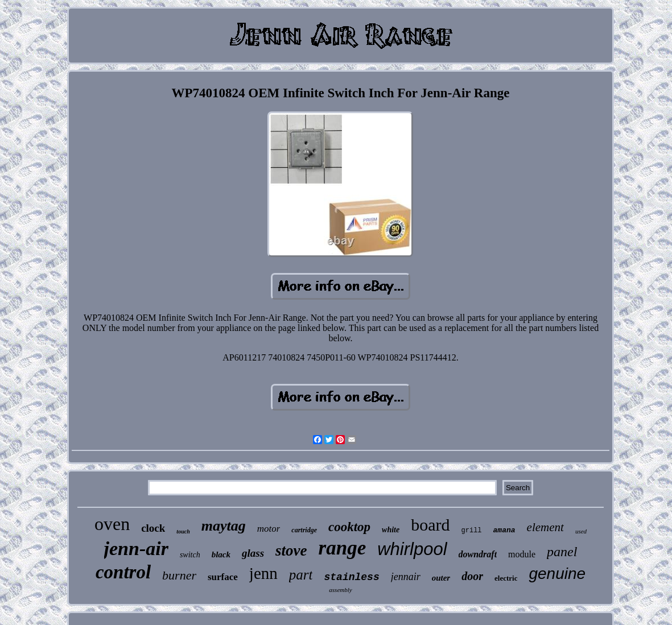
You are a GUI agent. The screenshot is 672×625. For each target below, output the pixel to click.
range (343, 548)
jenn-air (136, 549)
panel (562, 552)
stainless (351, 577)
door (472, 576)
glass (253, 553)
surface (223, 577)
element (545, 527)
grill (472, 531)
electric (506, 578)
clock (153, 528)
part (301, 575)
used (581, 531)
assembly (340, 590)
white (391, 530)
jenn (263, 573)
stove (291, 551)
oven (112, 524)
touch (183, 531)
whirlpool (412, 549)
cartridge (304, 530)
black (221, 554)
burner (179, 575)
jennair (406, 577)
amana (504, 530)
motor (269, 529)
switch (190, 555)
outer (441, 578)
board (430, 525)
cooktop (349, 527)
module (522, 554)
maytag (224, 526)
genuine (557, 574)
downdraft (478, 554)
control (123, 572)
